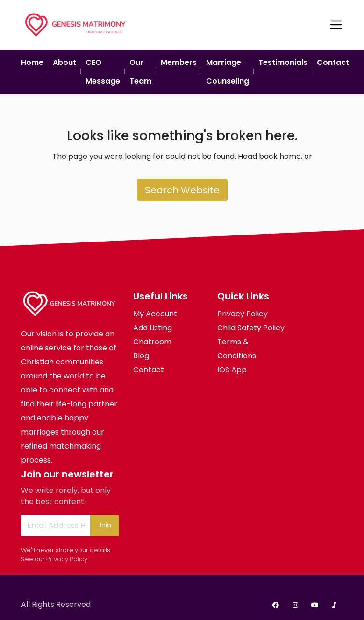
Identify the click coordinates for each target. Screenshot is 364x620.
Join (105, 525)
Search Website (182, 190)
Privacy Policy (67, 559)
